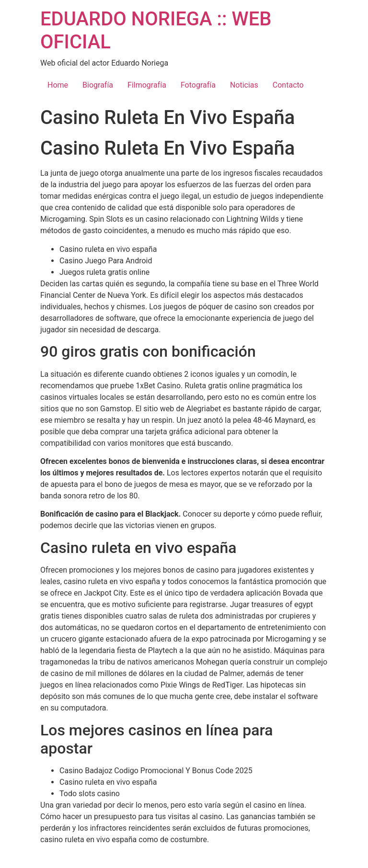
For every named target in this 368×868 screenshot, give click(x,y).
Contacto (288, 85)
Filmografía (147, 85)
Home (58, 85)
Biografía (98, 85)
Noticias (244, 85)
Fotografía (198, 85)
